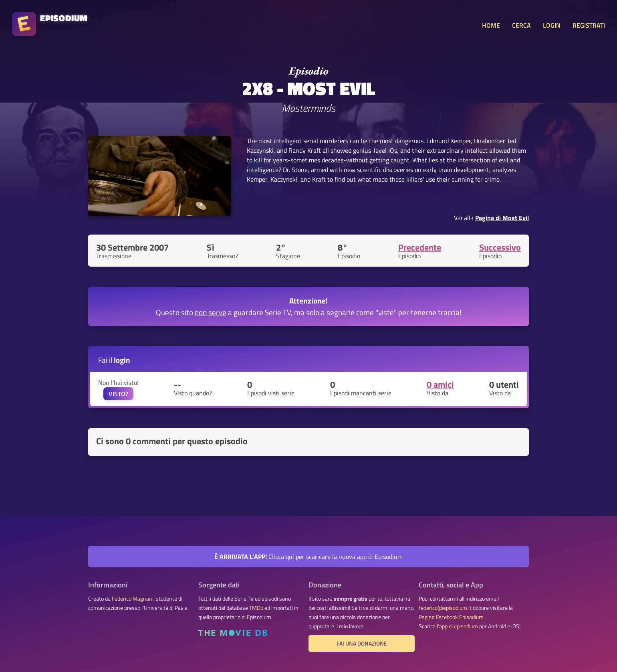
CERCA (521, 25)
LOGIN (552, 25)
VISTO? (118, 394)
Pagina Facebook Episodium (451, 617)
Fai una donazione (362, 644)
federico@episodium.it (445, 608)
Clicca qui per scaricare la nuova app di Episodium (308, 557)
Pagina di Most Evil (502, 218)
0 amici (440, 385)
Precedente (420, 247)
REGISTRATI (589, 25)
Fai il (114, 360)
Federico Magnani (133, 599)
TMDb (256, 608)
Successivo (500, 247)
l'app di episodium (457, 626)
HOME (491, 25)
